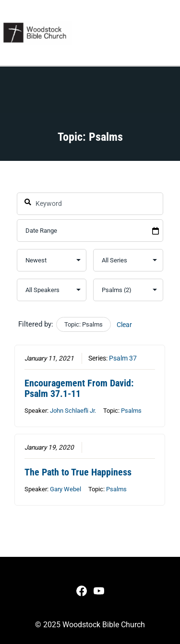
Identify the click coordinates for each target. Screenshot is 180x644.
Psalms (132, 411)
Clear (124, 325)
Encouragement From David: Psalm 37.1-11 (79, 388)
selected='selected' (128, 290)
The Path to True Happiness (78, 472)
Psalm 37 (123, 359)
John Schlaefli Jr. (73, 411)
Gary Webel (66, 489)
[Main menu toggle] (169, 33)
